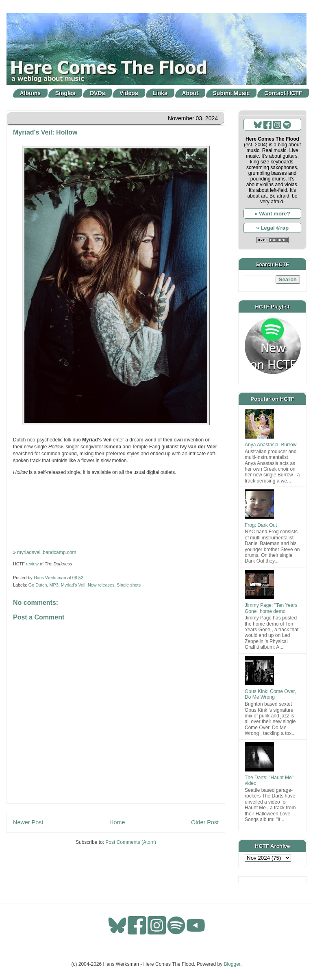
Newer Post (28, 822)
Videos (129, 93)
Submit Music (231, 93)
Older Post (205, 822)
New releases (101, 585)
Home (117, 822)
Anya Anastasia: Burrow (271, 445)
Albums (30, 93)
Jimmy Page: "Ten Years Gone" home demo (271, 608)
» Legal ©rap (272, 228)
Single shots (129, 585)
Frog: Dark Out (261, 525)
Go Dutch (38, 585)
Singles (65, 93)
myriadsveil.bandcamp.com (47, 552)
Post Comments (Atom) (131, 842)
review (32, 564)
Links (160, 93)
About (190, 93)
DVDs (97, 93)
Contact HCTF (283, 93)
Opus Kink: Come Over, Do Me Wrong (270, 694)
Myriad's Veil (73, 585)
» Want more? (272, 214)
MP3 (54, 585)
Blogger (232, 964)
